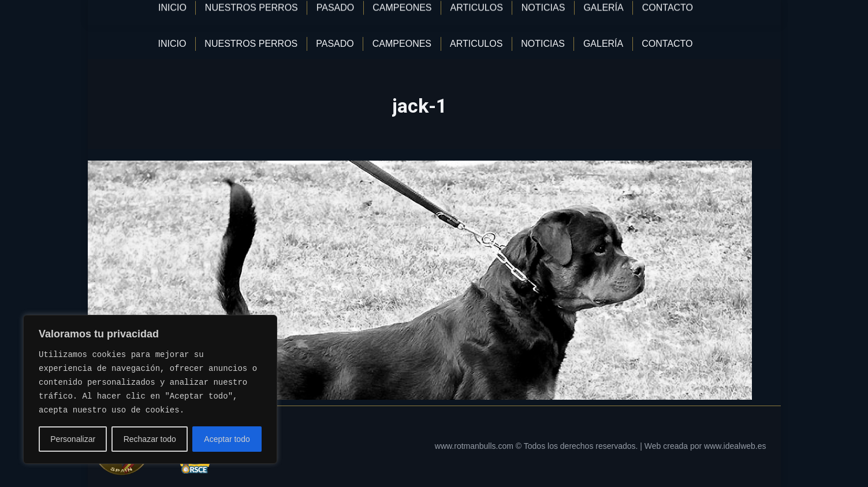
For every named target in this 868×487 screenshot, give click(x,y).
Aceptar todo (227, 439)
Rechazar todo (150, 439)
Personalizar (73, 439)
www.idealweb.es (735, 446)
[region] (150, 389)
